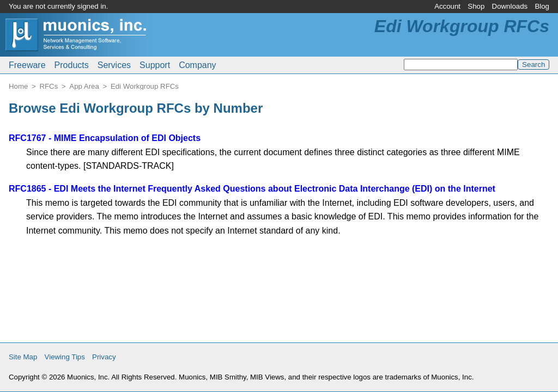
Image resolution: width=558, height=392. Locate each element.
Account (447, 6)
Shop (476, 6)
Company (197, 65)
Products (72, 65)
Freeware (27, 65)
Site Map (23, 357)
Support (155, 65)
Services (114, 65)
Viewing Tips (65, 357)
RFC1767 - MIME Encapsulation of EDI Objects (105, 138)
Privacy (104, 357)
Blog (542, 6)
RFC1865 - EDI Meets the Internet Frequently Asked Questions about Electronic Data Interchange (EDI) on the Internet (252, 189)
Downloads (510, 6)
